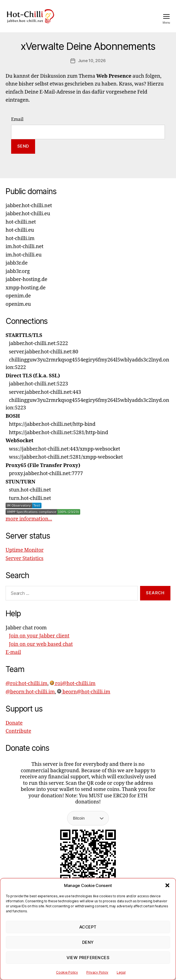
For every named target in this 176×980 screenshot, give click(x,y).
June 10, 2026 (92, 61)
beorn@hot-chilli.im (84, 692)
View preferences (88, 958)
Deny (88, 942)
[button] (167, 885)
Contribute (18, 731)
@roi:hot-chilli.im (26, 684)
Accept (88, 927)
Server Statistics (25, 559)
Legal (121, 972)
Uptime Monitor (25, 550)
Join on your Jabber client (39, 636)
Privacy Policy (97, 972)
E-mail (13, 652)
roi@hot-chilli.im (73, 684)
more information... (29, 519)
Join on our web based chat (41, 644)
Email (17, 119)
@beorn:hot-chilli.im (30, 692)
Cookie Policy (67, 972)
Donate (14, 723)
